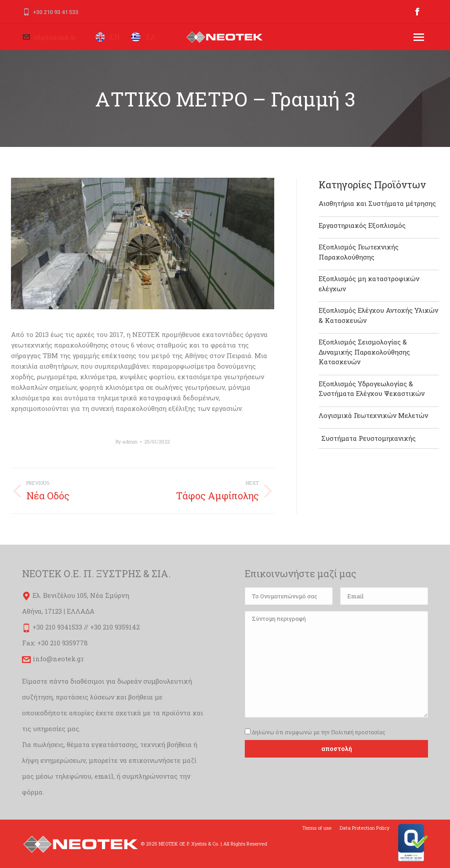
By (127, 441)
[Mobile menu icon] (419, 37)
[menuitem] (317, 828)
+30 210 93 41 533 (56, 12)
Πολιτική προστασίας (358, 732)
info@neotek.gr (55, 37)
